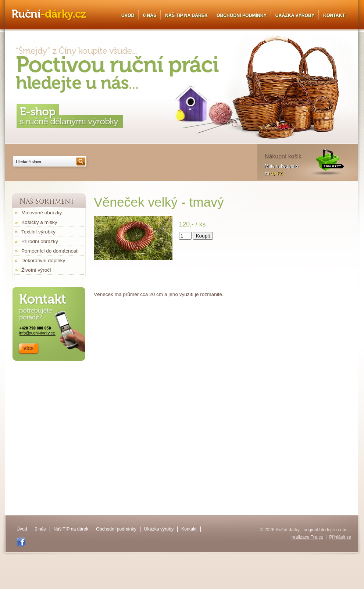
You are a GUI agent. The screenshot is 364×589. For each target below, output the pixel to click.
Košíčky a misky (39, 222)
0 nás (150, 15)
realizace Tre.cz (307, 537)
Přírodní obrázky (40, 241)
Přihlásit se (340, 537)
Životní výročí (36, 270)
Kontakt (334, 15)
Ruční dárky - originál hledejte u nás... (49, 15)
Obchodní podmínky (242, 15)
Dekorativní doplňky (43, 260)
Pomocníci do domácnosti (50, 251)
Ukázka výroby (295, 15)
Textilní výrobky (38, 232)
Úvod (128, 15)
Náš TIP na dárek (186, 15)
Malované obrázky (42, 213)
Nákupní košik (283, 156)
